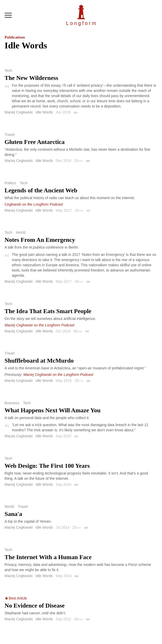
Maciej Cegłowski (19, 112)
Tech (9, 71)
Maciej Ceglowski (19, 161)
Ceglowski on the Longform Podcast (34, 204)
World (21, 232)
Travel (10, 135)
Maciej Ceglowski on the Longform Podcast (40, 325)
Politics (10, 183)
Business (12, 403)
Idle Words (44, 112)
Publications (15, 37)
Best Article (18, 598)
